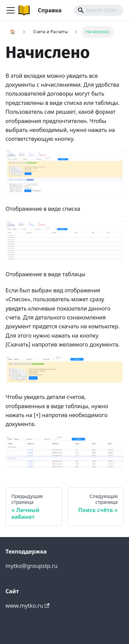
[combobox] (99, 10)
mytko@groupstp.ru (31, 566)
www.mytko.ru (28, 606)
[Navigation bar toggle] (11, 10)
